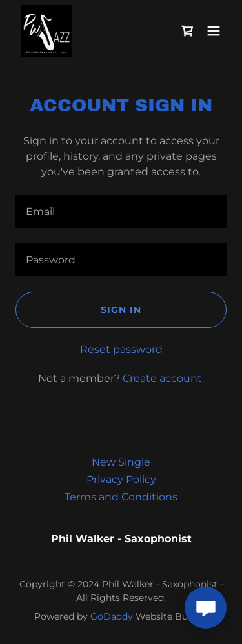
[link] (46, 31)
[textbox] (121, 212)
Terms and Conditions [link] (121, 497)
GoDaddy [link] (112, 616)
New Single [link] (121, 462)
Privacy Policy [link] (121, 479)
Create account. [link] (163, 378)
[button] (214, 31)
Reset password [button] (121, 349)
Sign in (121, 310)
